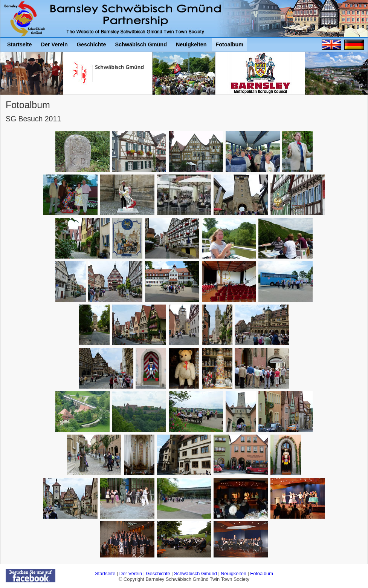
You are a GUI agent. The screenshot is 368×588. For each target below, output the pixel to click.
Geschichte (158, 573)
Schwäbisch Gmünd (195, 573)
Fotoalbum (261, 573)
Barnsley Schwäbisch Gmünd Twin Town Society (26, 19)
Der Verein (131, 573)
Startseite (105, 573)
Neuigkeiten (234, 573)
